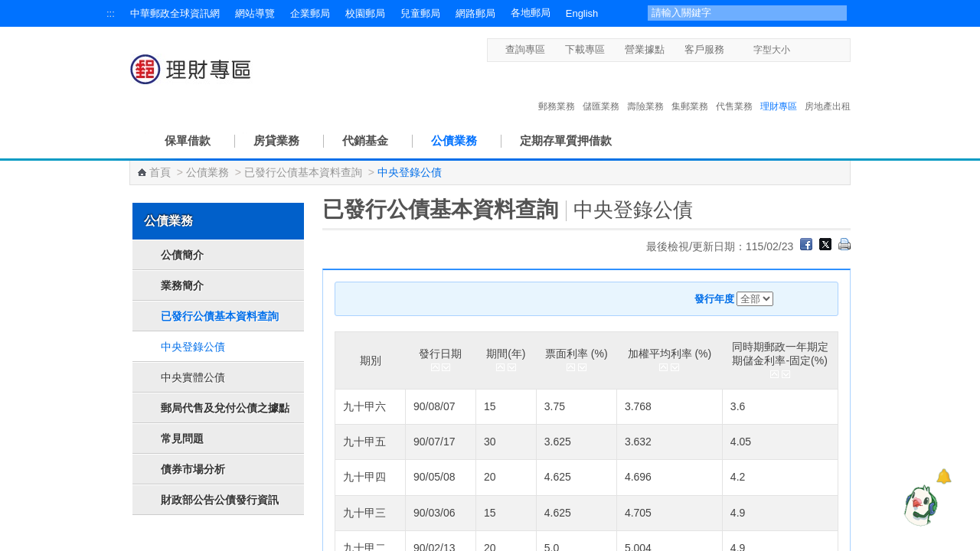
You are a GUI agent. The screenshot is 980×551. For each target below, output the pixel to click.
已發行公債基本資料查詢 (303, 172)
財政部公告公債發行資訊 (220, 500)
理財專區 (779, 90)
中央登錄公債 (193, 347)
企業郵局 (310, 13)
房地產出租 (828, 90)
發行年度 (714, 299)
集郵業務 (690, 90)
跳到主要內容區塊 (8, 8)
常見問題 (182, 439)
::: (111, 13)
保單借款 (188, 140)
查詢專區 (525, 49)
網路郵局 (475, 13)
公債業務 (454, 140)
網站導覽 (255, 13)
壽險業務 (645, 90)
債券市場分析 (193, 469)
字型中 (814, 49)
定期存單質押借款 (566, 140)
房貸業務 (276, 140)
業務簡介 (182, 285)
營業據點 (645, 49)
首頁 (160, 172)
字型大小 (772, 50)
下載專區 (585, 49)
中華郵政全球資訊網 (175, 13)
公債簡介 (182, 255)
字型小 (800, 49)
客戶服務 (704, 49)
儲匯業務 (601, 90)
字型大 (829, 49)
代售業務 (734, 90)
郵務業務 (557, 90)
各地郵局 (531, 13)
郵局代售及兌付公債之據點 (225, 408)
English (582, 13)
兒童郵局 (420, 13)
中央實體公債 (193, 377)
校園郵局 (365, 13)
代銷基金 (365, 140)
